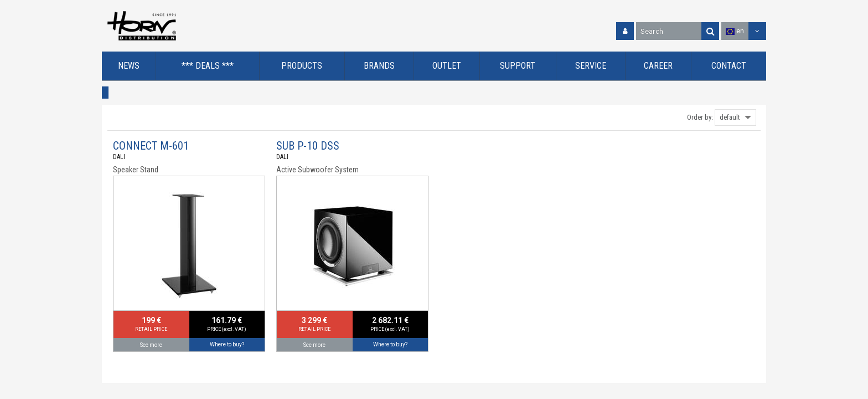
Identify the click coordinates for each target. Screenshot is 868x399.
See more (151, 345)
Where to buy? (227, 344)
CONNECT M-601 (151, 146)
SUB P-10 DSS (308, 146)
